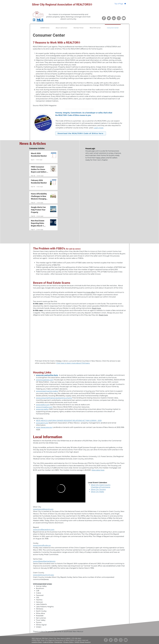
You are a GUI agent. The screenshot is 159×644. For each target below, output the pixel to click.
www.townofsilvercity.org (43, 509)
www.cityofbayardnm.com (44, 529)
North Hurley (41, 611)
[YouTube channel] (124, 18)
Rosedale (40, 616)
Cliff (38, 591)
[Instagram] (119, 18)
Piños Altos (40, 613)
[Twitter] (109, 18)
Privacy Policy (68, 642)
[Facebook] (104, 18)
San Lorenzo (41, 618)
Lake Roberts (41, 604)
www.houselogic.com (45, 380)
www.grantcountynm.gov (44, 575)
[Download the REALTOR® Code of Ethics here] (81, 133)
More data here (98, 470)
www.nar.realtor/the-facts (47, 375)
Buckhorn (40, 588)
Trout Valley (41, 620)
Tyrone (39, 622)
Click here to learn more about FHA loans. (73, 363)
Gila (37, 598)
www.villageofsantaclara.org (44, 561)
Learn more (99, 128)
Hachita (39, 600)
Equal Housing (85, 642)
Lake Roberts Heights (45, 607)
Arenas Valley (41, 586)
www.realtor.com (43, 405)
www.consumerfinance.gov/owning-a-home (54, 398)
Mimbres (40, 609)
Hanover (39, 602)
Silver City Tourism (98, 489)
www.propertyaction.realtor (47, 391)
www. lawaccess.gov (44, 427)
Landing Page (37, 642)
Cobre (38, 593)
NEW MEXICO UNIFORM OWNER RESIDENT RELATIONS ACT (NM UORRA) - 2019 (69, 421)
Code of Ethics (48, 642)
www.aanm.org (42, 423)
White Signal (41, 625)
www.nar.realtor (42, 409)
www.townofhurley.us (42, 545)
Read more (96, 308)
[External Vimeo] (61, 488)
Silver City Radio (97, 492)
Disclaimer (58, 642)
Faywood (40, 595)
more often (91, 292)
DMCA (77, 642)
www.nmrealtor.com (44, 407)
